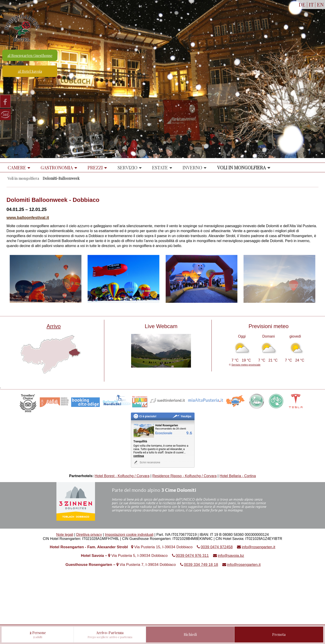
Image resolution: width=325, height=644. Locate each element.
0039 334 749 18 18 (201, 565)
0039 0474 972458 (217, 547)
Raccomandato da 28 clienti (171, 429)
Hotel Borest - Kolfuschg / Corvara (122, 476)
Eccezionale (164, 433)
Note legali (65, 535)
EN (320, 5)
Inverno (192, 167)
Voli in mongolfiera (241, 167)
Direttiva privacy (89, 535)
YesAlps (182, 416)
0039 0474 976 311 (192, 556)
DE (302, 5)
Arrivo (54, 326)
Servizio (128, 167)
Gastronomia (57, 167)
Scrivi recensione (147, 462)
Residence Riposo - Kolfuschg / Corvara (185, 476)
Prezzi (95, 167)
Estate (160, 167)
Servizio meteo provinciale (246, 365)
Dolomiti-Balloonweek (61, 178)
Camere (17, 167)
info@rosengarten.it (259, 547)
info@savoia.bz (231, 556)
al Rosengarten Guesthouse (30, 55)
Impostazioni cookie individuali (129, 535)
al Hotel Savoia (30, 71)
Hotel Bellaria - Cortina (238, 476)
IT (311, 5)
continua (139, 456)
